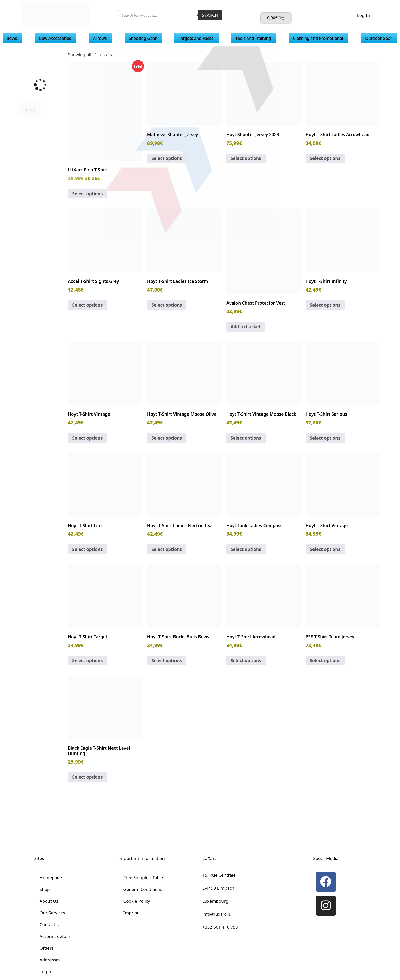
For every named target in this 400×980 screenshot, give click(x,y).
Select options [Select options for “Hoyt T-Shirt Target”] (87, 661)
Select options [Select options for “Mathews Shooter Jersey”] (167, 158)
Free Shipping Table (143, 878)
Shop (45, 889)
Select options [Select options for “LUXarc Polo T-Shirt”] (87, 194)
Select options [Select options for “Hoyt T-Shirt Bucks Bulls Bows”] (167, 661)
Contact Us (51, 925)
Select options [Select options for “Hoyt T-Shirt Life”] (87, 549)
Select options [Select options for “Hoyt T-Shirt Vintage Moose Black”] (246, 438)
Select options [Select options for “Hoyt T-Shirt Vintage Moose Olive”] (167, 438)
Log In (364, 15)
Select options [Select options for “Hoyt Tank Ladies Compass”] (246, 549)
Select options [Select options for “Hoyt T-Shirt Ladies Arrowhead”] (325, 158)
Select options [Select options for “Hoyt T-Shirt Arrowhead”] (246, 661)
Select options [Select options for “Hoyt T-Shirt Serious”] (325, 438)
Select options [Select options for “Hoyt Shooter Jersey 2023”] (246, 158)
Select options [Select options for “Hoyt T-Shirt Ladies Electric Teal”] (167, 549)
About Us (49, 901)
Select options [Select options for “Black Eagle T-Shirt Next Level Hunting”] (87, 777)
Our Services (52, 913)
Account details (55, 936)
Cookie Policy (137, 901)
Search (210, 15)
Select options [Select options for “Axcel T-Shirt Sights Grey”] (87, 305)
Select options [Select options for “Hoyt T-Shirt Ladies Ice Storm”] (167, 305)
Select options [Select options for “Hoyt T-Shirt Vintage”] (87, 438)
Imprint (131, 913)
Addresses (50, 960)
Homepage (51, 878)
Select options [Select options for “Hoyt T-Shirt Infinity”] (325, 305)
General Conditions (143, 889)
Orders (47, 948)
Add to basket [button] (246, 327)
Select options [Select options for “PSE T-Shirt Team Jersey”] (325, 661)
